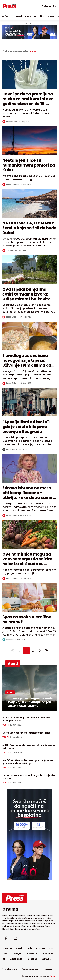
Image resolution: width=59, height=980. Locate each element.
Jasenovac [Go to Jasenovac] (16, 959)
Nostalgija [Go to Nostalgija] (31, 954)
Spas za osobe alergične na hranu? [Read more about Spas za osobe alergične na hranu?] (27, 619)
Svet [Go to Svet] (5, 954)
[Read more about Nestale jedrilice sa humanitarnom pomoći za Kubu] (29, 142)
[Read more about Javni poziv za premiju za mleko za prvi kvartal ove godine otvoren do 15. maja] (29, 76)
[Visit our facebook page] (6, 938)
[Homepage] (9, 6)
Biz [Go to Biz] (4, 959)
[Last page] (47, 651)
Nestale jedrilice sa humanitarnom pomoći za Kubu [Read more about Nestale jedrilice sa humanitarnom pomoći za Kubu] (29, 165)
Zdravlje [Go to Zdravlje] (46, 959)
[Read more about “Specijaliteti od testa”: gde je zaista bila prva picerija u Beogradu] (29, 404)
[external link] (30, 835)
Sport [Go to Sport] (51, 16)
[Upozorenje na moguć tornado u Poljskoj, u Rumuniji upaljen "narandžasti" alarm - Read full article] (29, 688)
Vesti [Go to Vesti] (19, 16)
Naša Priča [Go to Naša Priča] (47, 954)
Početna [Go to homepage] (7, 16)
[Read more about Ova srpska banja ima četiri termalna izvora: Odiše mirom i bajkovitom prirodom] (29, 271)
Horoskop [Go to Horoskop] (32, 959)
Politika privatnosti (30, 969)
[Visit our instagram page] (15, 938)
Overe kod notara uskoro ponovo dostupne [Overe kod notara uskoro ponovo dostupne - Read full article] (26, 733)
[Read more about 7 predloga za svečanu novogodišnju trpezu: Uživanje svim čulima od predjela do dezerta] (29, 337)
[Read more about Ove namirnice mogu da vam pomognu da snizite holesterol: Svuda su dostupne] (29, 536)
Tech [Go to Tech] (28, 16)
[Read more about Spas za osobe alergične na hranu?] (29, 599)
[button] (26, 651)
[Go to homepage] (29, 898)
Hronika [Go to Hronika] (39, 16)
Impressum (48, 969)
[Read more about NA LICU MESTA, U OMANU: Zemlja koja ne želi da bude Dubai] (29, 205)
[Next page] (40, 651)
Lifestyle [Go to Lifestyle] (16, 954)
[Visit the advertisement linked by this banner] (29, 32)
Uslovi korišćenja (10, 969)
